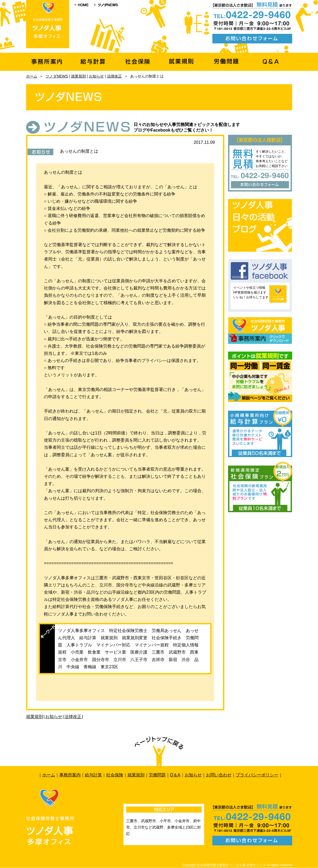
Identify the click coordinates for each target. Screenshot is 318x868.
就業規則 (79, 76)
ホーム (32, 76)
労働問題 (157, 775)
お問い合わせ (219, 775)
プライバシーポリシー (257, 775)
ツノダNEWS (57, 76)
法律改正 (114, 76)
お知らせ (96, 76)
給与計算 (93, 775)
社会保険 (115, 775)
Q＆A (175, 775)
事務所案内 (70, 775)
